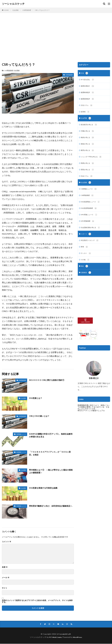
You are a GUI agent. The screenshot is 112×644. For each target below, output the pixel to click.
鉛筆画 (86, 114)
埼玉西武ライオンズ (91, 247)
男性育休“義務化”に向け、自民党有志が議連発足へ (51, 507)
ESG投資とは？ (36, 398)
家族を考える (88, 147)
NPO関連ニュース (90, 220)
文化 (85, 73)
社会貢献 (16, 10)
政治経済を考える (90, 127)
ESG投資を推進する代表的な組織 (44, 488)
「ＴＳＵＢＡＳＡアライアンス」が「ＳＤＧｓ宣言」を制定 (51, 453)
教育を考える (88, 154)
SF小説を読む (88, 80)
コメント (7, 542)
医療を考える (88, 167)
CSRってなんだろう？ (42, 10)
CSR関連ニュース (21, 434)
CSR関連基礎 (27, 10)
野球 (85, 254)
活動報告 (87, 281)
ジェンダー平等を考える (93, 160)
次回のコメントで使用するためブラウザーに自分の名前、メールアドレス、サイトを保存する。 (37, 601)
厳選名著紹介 (88, 87)
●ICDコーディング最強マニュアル (91, 419)
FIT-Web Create (55, 637)
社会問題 (87, 120)
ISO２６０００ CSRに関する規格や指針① (48, 380)
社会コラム (87, 180)
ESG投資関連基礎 (90, 214)
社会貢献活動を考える (92, 234)
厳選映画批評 (88, 93)
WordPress (78, 637)
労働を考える (88, 134)
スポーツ (87, 241)
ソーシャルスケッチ (13, 4)
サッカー (87, 261)
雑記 (85, 274)
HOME (6, 10)
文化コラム (87, 107)
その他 (86, 267)
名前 (5, 567)
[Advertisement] (56, 38)
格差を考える (88, 140)
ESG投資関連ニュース (92, 207)
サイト (5, 588)
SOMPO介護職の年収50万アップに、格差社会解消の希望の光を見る (51, 435)
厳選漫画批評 (88, 100)
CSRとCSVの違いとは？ (40, 416)
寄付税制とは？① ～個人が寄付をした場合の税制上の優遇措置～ (51, 471)
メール (6, 578)
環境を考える (88, 174)
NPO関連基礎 (89, 227)
